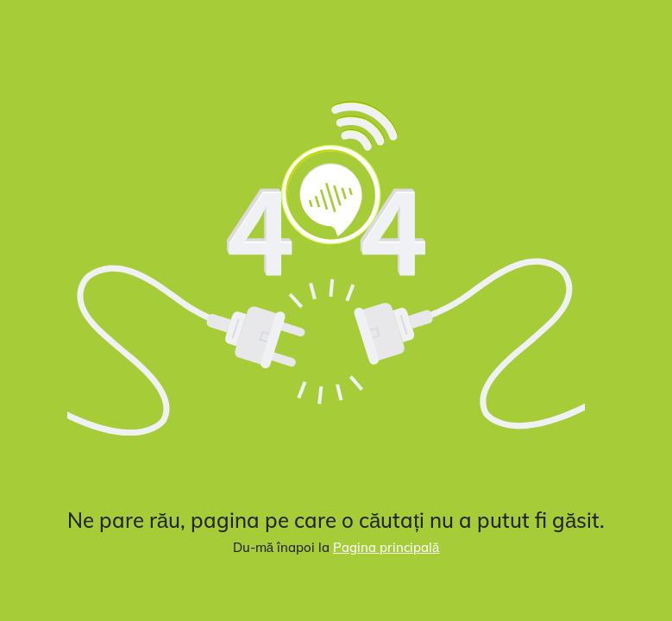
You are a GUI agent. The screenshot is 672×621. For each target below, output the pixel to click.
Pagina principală (386, 547)
